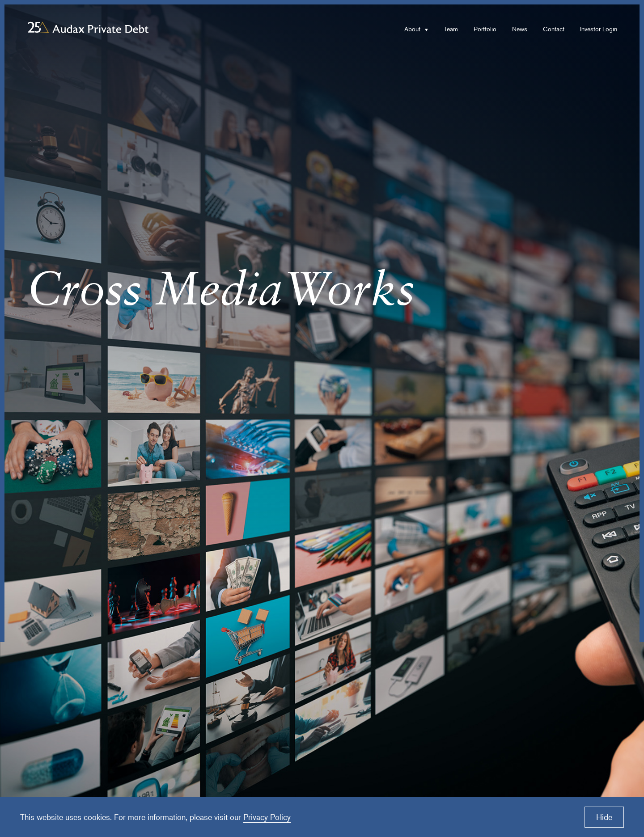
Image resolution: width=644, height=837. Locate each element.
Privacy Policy (267, 817)
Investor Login (599, 29)
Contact (554, 29)
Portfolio (485, 29)
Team (451, 29)
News (520, 29)
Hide (604, 817)
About (412, 29)
